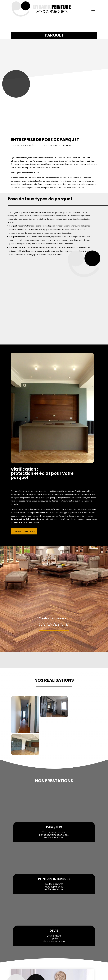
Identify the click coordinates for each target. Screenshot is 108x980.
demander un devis (24, 531)
